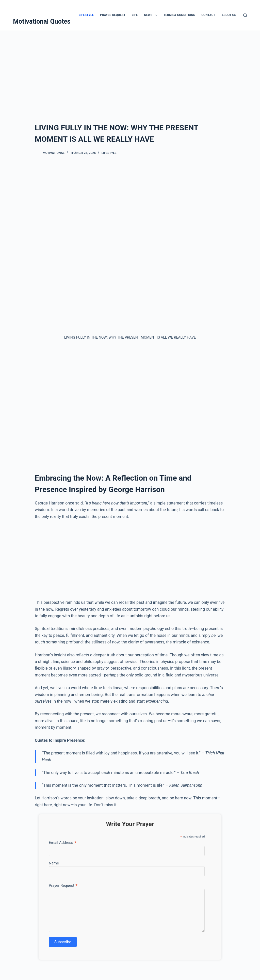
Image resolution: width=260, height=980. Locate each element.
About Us (229, 15)
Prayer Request (113, 15)
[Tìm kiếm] (245, 15)
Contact (208, 15)
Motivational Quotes (42, 21)
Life (135, 15)
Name (54, 863)
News (152, 15)
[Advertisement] (130, 69)
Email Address (63, 842)
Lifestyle (86, 15)
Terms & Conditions (179, 15)
